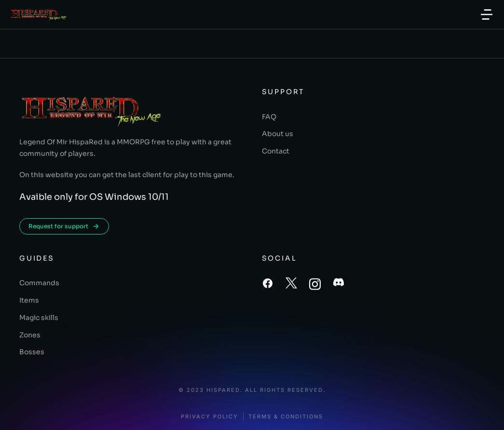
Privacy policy (210, 417)
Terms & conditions (286, 417)
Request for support (64, 226)
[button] (487, 14)
